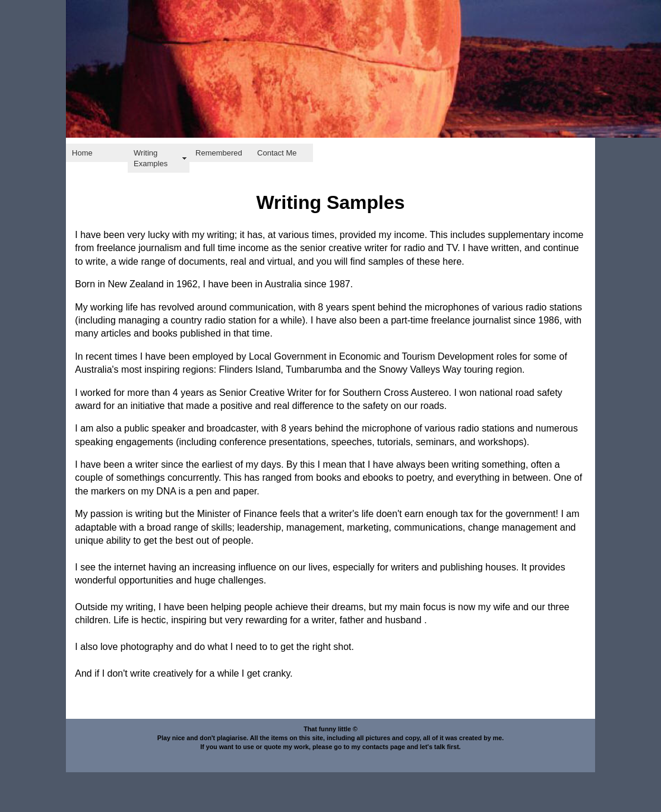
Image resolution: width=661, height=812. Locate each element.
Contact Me (277, 153)
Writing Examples (151, 158)
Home (82, 153)
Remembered (219, 153)
